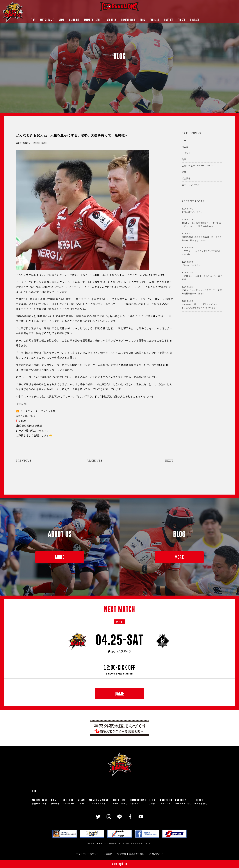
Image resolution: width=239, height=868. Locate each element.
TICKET (182, 20)
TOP (33, 20)
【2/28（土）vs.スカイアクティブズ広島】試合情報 (202, 251)
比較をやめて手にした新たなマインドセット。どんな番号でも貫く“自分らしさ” (202, 304)
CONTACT (195, 20)
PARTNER (169, 20)
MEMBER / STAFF (93, 20)
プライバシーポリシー (87, 854)
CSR (184, 140)
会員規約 (108, 854)
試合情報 (186, 178)
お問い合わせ (156, 854)
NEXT (169, 461)
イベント (186, 153)
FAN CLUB (155, 20)
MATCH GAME (47, 20)
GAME (61, 20)
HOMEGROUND (128, 20)
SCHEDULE (74, 20)
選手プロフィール (191, 185)
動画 (184, 159)
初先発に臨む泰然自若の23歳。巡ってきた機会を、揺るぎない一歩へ (202, 237)
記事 (44, 143)
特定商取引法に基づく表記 (131, 854)
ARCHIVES (95, 461)
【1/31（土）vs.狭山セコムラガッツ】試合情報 (202, 276)
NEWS (37, 143)
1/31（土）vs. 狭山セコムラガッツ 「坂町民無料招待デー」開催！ (202, 290)
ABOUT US (111, 20)
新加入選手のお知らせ (202, 210)
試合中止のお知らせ (202, 263)
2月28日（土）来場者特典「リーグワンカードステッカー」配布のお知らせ (202, 223)
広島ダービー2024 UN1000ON (197, 166)
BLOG (142, 20)
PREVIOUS (24, 461)
